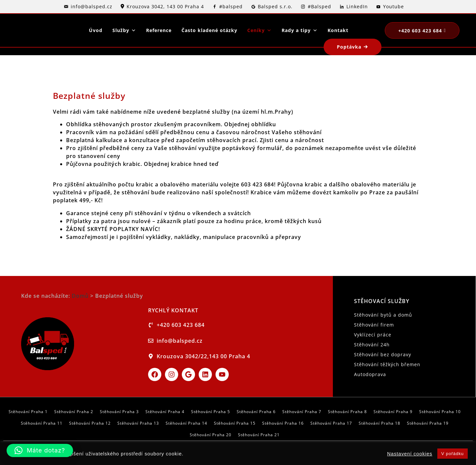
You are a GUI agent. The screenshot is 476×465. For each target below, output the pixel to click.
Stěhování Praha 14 (186, 423)
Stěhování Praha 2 (74, 412)
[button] (40, 450)
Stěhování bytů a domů (383, 315)
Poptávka (349, 47)
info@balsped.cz (92, 6)
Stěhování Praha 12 (90, 423)
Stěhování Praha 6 (256, 412)
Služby (124, 30)
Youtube (394, 6)
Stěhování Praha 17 (331, 423)
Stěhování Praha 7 (302, 412)
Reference (159, 30)
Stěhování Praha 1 (28, 412)
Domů (80, 296)
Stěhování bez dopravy (383, 354)
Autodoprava (370, 374)
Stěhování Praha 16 (283, 423)
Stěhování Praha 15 (235, 423)
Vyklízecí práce (373, 335)
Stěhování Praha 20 (211, 435)
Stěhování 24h (372, 345)
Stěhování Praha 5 (211, 412)
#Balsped (319, 6)
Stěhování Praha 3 (119, 412)
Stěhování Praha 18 (379, 423)
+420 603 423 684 (420, 31)
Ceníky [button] (259, 30)
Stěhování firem (374, 325)
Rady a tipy (300, 30)
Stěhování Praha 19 (428, 423)
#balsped (231, 6)
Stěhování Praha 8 (347, 412)
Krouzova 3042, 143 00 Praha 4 (165, 6)
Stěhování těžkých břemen (387, 364)
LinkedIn (357, 6)
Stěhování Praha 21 (259, 435)
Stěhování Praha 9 (393, 412)
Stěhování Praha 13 (138, 423)
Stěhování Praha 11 (42, 423)
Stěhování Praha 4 (165, 412)
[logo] (36, 30)
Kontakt (338, 30)
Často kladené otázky (209, 30)
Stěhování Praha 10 (440, 412)
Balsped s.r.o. (275, 6)
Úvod (96, 30)
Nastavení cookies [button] (410, 454)
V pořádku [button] (453, 454)
